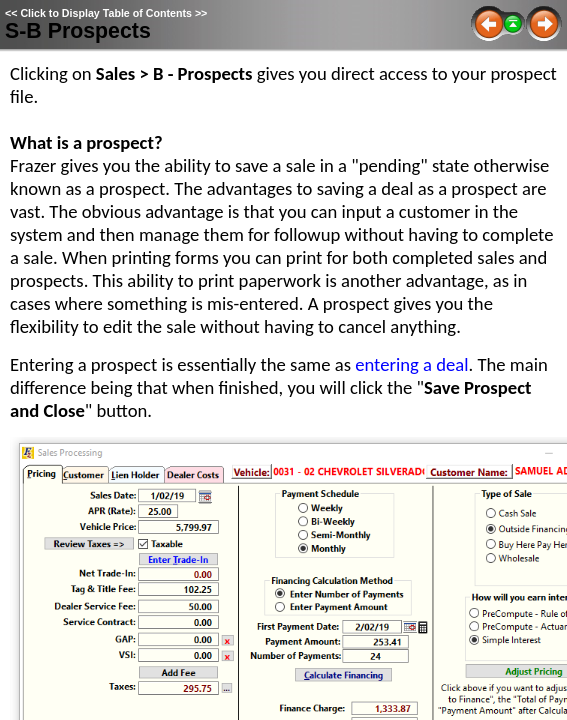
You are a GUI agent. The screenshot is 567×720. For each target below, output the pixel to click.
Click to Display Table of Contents (106, 13)
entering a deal (411, 364)
